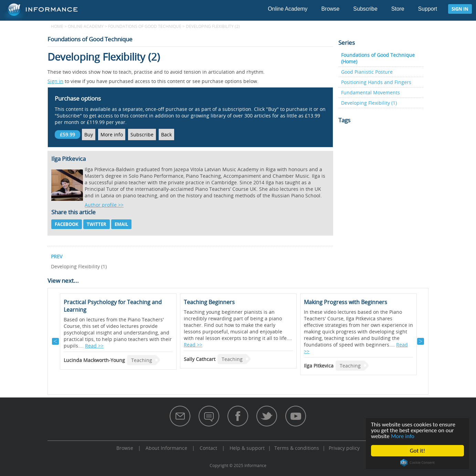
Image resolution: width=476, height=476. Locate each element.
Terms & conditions (297, 448)
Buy (89, 134)
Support (428, 9)
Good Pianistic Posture (367, 72)
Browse (331, 9)
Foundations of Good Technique (145, 26)
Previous (55, 341)
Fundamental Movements (371, 92)
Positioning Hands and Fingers (376, 82)
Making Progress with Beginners (346, 302)
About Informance (166, 448)
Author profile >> (104, 205)
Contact (208, 448)
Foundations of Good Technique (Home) (378, 58)
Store (398, 9)
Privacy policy (344, 448)
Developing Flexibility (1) (369, 103)
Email (121, 224)
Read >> (94, 346)
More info (403, 436)
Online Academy (288, 9)
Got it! (417, 451)
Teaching (142, 360)
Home (57, 26)
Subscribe (365, 9)
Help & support (247, 448)
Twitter (97, 224)
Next (421, 341)
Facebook (67, 224)
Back (166, 134)
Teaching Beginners (209, 302)
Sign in (460, 9)
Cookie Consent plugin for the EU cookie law (417, 463)
